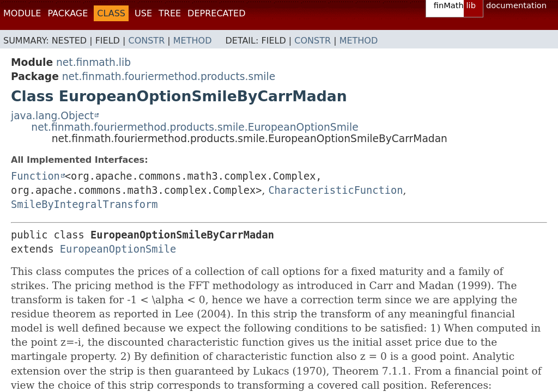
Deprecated (216, 13)
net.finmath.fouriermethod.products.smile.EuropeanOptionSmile (195, 127)
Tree (170, 13)
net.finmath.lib (93, 62)
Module (22, 13)
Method (193, 41)
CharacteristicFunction (335, 190)
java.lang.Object (52, 116)
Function (35, 176)
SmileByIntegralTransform (84, 204)
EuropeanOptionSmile (118, 249)
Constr (146, 41)
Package (68, 13)
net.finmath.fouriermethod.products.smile (169, 76)
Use (143, 13)
